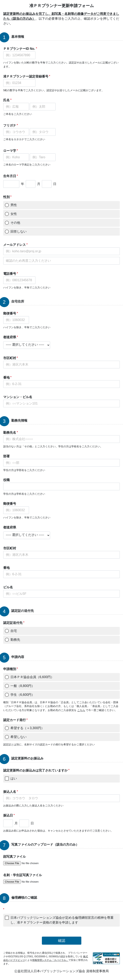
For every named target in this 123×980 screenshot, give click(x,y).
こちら (81, 710)
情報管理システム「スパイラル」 (50, 960)
